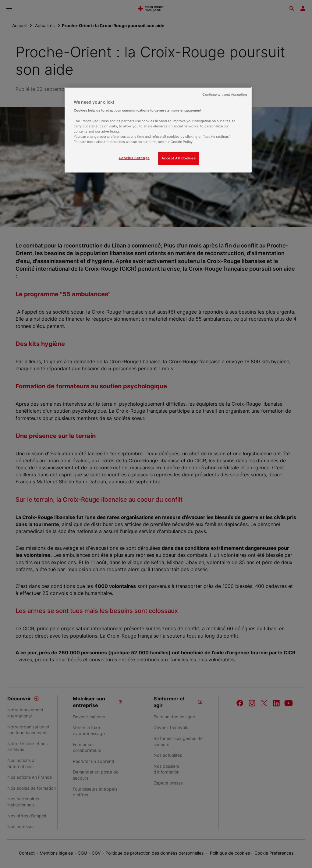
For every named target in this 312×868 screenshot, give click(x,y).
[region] (158, 130)
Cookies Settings (134, 158)
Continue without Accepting (225, 95)
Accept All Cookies (179, 158)
